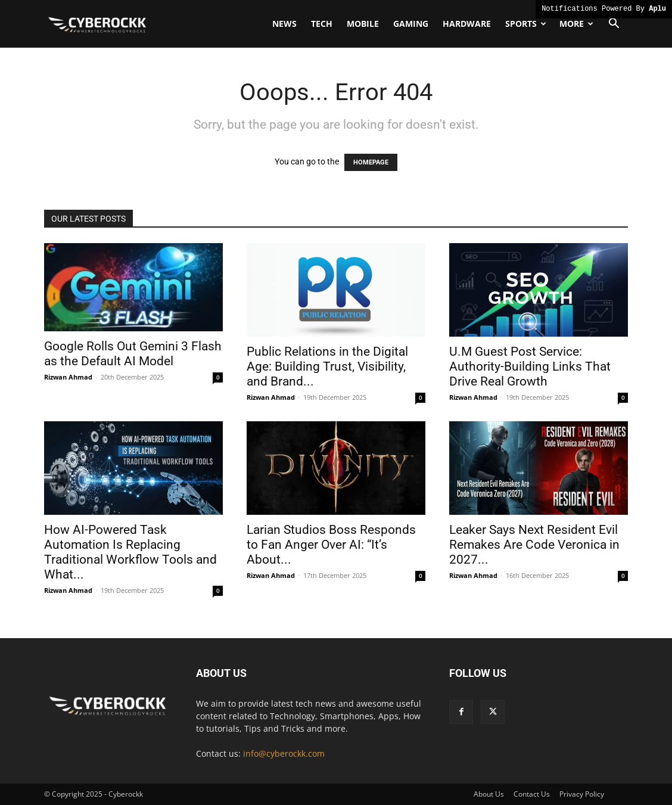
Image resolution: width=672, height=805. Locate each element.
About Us (489, 794)
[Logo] (98, 24)
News (284, 24)
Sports (526, 24)
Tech (322, 24)
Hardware (467, 24)
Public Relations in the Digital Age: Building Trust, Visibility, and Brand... (327, 366)
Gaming (411, 24)
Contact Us (532, 794)
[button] (614, 25)
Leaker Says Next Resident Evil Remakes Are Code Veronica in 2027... (534, 545)
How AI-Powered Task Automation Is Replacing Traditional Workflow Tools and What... (130, 552)
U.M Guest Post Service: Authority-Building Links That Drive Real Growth (530, 366)
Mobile (363, 24)
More (576, 24)
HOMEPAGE (371, 162)
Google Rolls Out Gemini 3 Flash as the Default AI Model (133, 354)
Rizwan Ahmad (68, 377)
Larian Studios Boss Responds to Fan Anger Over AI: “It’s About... (331, 545)
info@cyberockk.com (284, 753)
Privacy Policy (582, 794)
